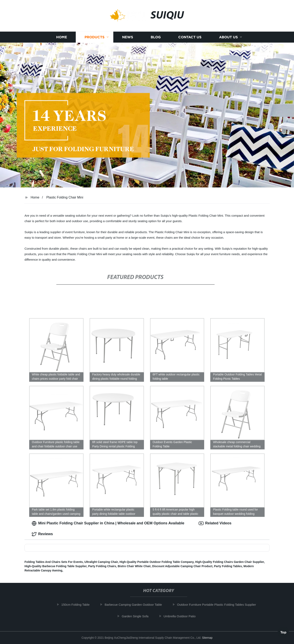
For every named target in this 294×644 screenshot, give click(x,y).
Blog (156, 37)
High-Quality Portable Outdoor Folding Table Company (156, 562)
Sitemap (207, 638)
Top (283, 633)
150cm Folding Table (78, 605)
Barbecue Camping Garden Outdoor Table (135, 605)
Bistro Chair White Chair (134, 566)
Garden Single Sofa (137, 616)
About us (228, 37)
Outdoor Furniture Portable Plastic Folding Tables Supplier (219, 605)
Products (95, 37)
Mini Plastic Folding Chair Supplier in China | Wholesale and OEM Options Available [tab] (108, 523)
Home (62, 37)
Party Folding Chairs (102, 566)
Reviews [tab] (42, 534)
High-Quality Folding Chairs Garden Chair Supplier (230, 562)
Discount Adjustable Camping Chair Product (182, 566)
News (128, 37)
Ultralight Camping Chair (101, 562)
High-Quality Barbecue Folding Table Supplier (56, 566)
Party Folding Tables (228, 566)
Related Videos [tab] (215, 523)
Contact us (190, 37)
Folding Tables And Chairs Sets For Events (54, 562)
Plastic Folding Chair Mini (65, 197)
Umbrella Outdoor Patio (182, 616)
